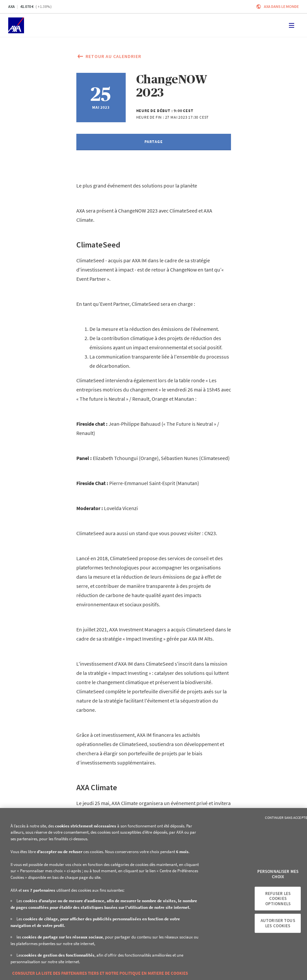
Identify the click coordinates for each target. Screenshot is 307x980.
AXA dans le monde (281, 6)
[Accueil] (16, 25)
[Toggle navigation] (292, 25)
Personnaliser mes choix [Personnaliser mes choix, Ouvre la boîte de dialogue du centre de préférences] (278, 874)
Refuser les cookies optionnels (278, 898)
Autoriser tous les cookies (278, 923)
